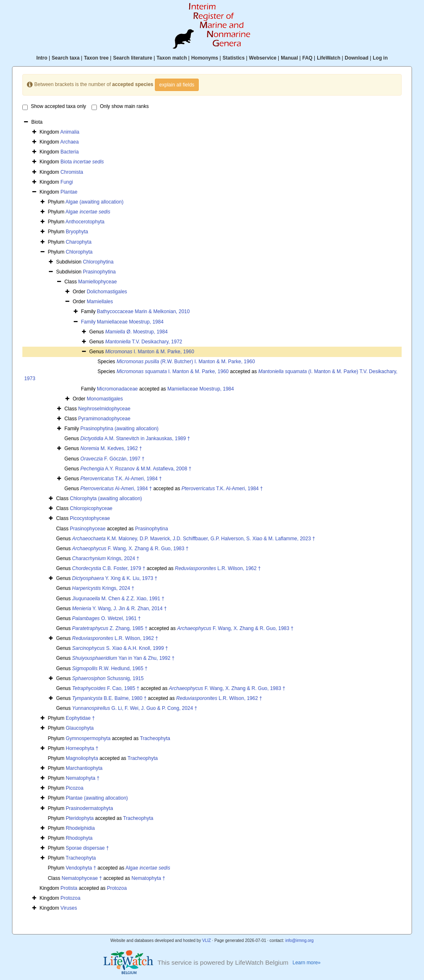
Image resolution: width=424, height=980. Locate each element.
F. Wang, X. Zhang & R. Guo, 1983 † (130, 549)
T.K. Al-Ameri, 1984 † (121, 479)
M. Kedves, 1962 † (111, 448)
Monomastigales (105, 399)
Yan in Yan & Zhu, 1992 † (123, 658)
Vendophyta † (81, 868)
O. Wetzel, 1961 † (106, 618)
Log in (380, 58)
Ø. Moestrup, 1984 (136, 332)
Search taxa (66, 58)
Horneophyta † (82, 748)
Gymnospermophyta (88, 738)
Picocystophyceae (90, 518)
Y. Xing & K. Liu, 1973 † (115, 578)
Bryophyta (77, 232)
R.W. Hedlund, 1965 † (110, 669)
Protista (69, 888)
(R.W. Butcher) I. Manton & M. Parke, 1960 (185, 362)
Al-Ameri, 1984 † (116, 489)
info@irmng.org (300, 940)
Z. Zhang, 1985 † (110, 628)
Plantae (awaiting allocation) (97, 798)
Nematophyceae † (82, 878)
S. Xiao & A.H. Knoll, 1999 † (120, 648)
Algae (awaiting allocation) (94, 202)
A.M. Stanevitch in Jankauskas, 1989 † (135, 438)
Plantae (69, 192)
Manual (289, 58)
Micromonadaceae (117, 389)
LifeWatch (329, 58)
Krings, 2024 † (106, 558)
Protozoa (117, 888)
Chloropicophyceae (91, 508)
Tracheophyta (155, 738)
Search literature (133, 58)
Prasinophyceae (88, 529)
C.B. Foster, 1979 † (109, 568)
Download (357, 58)
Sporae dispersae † (87, 848)
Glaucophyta (80, 728)
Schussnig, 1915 (108, 678)
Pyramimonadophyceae (104, 419)
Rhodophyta (79, 838)
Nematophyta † (83, 778)
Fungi (67, 182)
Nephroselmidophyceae (104, 409)
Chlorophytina (98, 262)
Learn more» (307, 963)
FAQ (307, 58)
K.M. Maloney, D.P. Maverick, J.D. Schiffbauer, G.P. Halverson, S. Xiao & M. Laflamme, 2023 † (194, 539)
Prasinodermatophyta (89, 808)
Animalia (70, 132)
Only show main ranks (120, 107)
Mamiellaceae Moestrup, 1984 (130, 322)
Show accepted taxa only (54, 107)
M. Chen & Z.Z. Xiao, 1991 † (118, 599)
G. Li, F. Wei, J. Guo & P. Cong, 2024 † (135, 708)
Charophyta (79, 242)
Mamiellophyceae (98, 282)
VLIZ (206, 940)
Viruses (69, 908)
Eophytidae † (80, 718)
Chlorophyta (79, 252)
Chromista (72, 172)
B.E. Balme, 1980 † (109, 698)
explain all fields (177, 85)
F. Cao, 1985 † (106, 688)
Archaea (69, 142)
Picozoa (75, 788)
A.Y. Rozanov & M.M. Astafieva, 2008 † (136, 469)
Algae (88, 212)
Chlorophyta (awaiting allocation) (106, 498)
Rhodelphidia (80, 828)
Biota (82, 162)
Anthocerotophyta (85, 222)
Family (89, 322)
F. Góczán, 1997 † (112, 459)
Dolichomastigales (107, 292)
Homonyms (205, 58)
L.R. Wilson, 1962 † (218, 568)
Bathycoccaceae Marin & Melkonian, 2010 (143, 311)
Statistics (233, 58)
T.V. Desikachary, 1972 (144, 342)
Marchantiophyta (84, 768)
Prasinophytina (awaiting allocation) (119, 429)
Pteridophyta (80, 818)
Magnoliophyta (82, 758)
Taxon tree (96, 58)
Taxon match (172, 58)
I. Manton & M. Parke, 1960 (150, 352)
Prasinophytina (99, 272)
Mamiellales (100, 302)
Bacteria (70, 152)
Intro (42, 58)
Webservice (263, 58)
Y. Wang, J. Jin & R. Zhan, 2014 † (119, 609)
